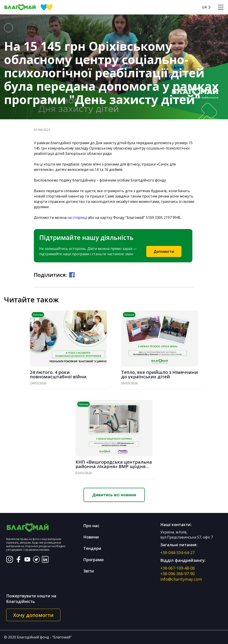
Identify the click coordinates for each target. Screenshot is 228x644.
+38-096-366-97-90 (177, 574)
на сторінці (77, 217)
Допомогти (164, 251)
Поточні (38, 315)
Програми (94, 560)
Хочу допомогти (33, 615)
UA (204, 7)
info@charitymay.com (181, 579)
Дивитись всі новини (114, 495)
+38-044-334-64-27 (177, 552)
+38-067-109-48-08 (177, 568)
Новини (91, 537)
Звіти (89, 571)
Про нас (91, 526)
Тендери (92, 548)
